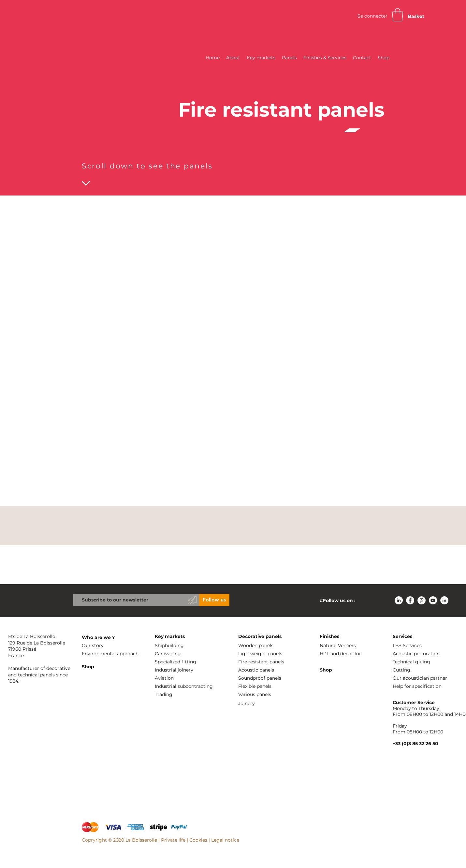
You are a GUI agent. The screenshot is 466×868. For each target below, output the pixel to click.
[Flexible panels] (271, 686)
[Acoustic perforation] (425, 654)
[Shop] (114, 667)
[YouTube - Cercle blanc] (433, 600)
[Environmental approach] (116, 654)
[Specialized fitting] (187, 662)
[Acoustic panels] (271, 670)
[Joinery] (271, 704)
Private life (173, 840)
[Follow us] (214, 600)
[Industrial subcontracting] (201, 686)
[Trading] (201, 694)
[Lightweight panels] (271, 654)
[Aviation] (187, 678)
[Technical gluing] (425, 662)
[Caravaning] (187, 654)
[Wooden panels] (271, 646)
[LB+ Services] (425, 646)
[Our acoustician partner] (425, 678)
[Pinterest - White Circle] (422, 600)
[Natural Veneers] (352, 646)
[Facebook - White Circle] (410, 600)
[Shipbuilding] (187, 646)
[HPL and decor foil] (354, 654)
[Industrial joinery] (187, 670)
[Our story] (114, 646)
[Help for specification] (428, 686)
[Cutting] (425, 670)
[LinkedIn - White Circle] (399, 600)
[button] (398, 15)
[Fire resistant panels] (271, 662)
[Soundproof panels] (271, 678)
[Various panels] (271, 694)
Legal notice (225, 840)
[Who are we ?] (114, 637)
